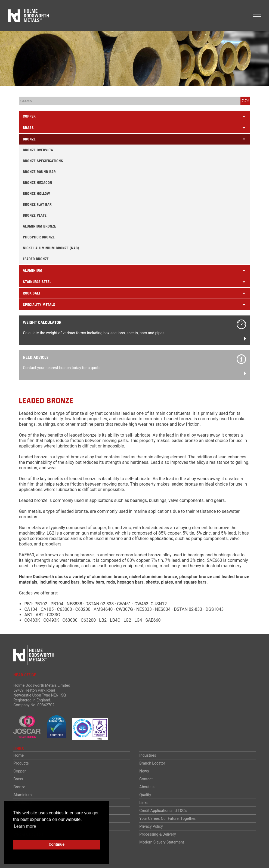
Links (144, 803)
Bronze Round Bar (39, 172)
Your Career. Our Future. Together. (168, 818)
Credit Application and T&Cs (163, 811)
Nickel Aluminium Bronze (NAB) (51, 248)
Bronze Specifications (43, 161)
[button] (257, 14)
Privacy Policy (151, 826)
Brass (18, 779)
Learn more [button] (25, 826)
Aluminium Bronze (39, 226)
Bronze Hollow (36, 194)
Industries (148, 755)
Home (18, 755)
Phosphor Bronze (39, 237)
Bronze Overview (38, 150)
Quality (145, 795)
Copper (19, 771)
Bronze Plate (35, 215)
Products (21, 763)
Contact (146, 779)
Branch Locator (152, 763)
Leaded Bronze (36, 259)
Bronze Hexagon (38, 183)
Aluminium (22, 795)
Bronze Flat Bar (37, 204)
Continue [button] (57, 844)
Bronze (19, 787)
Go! (245, 101)
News (144, 771)
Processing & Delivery (157, 834)
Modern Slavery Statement (162, 842)
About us (147, 787)
